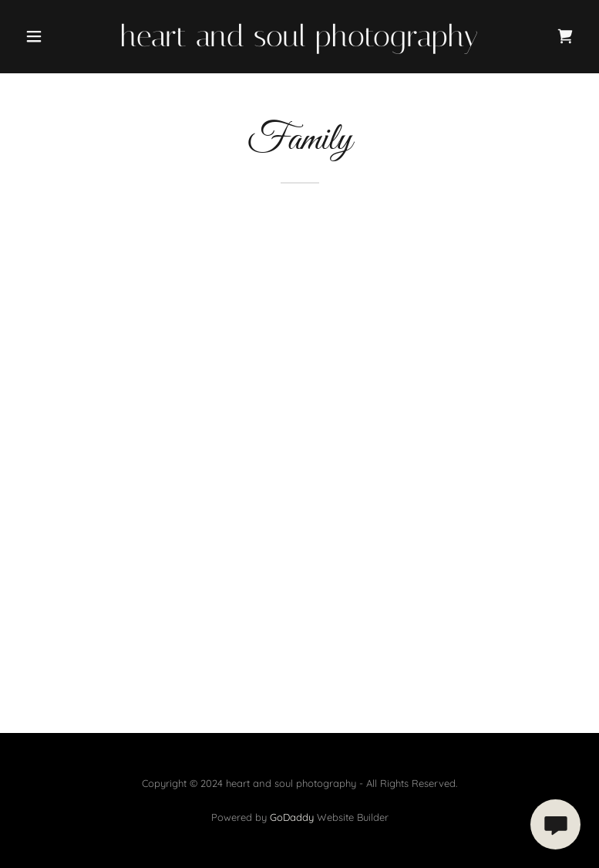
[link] (299, 42)
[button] (61, 36)
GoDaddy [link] (292, 817)
